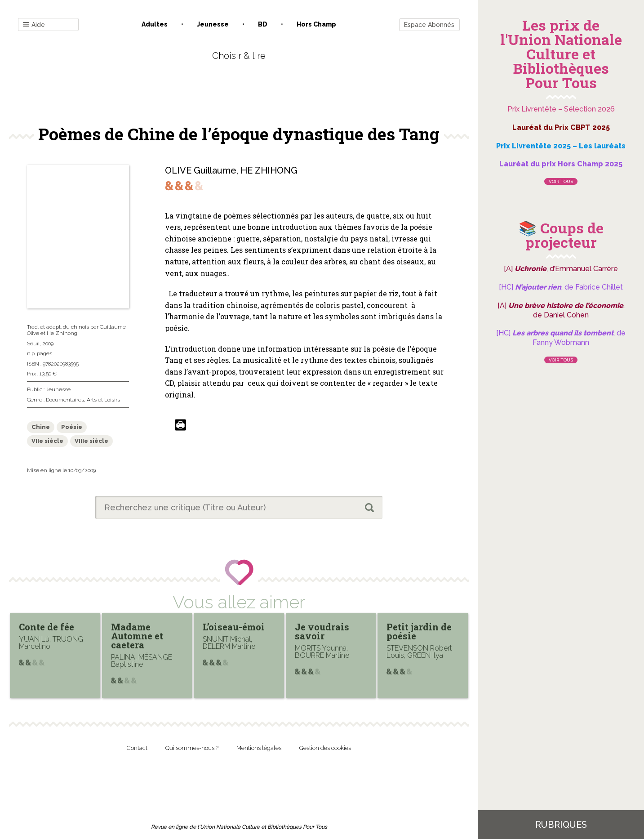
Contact (137, 748)
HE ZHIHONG (269, 170)
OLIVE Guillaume (201, 170)
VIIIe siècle (91, 441)
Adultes (155, 24)
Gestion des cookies (325, 748)
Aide (34, 25)
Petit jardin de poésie (419, 631)
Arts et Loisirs (103, 400)
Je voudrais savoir (322, 631)
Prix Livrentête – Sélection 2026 (561, 109)
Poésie (72, 427)
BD (263, 24)
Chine (41, 427)
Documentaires (65, 400)
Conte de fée (47, 627)
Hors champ (316, 24)
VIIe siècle (47, 441)
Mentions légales (259, 748)
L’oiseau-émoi (234, 627)
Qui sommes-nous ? (192, 748)
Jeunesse (213, 24)
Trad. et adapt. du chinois (58, 327)
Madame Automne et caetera (137, 636)
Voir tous (561, 181)
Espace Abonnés (429, 25)
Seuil (33, 344)
